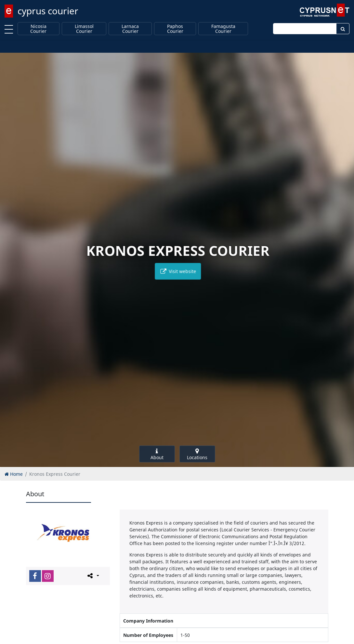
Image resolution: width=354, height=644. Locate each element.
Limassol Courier (84, 29)
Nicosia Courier (38, 29)
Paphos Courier (175, 29)
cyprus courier (48, 11)
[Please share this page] (93, 576)
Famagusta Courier (223, 29)
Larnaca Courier (130, 29)
